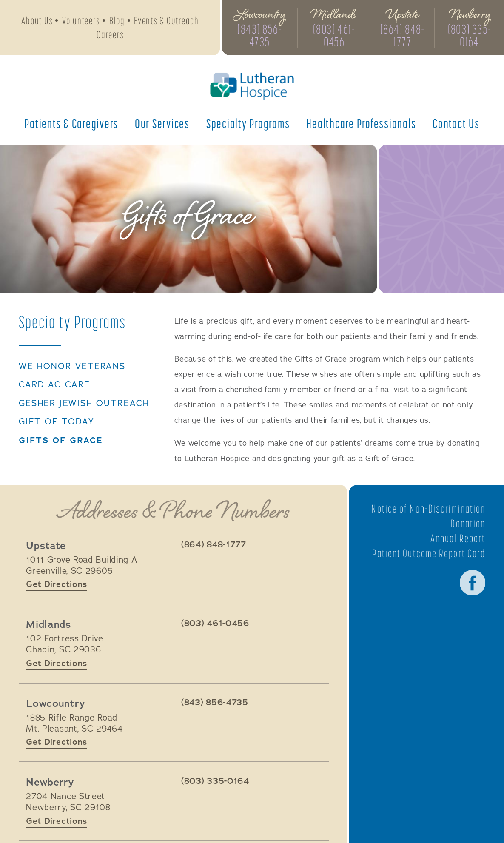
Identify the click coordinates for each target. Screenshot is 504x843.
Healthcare (361, 123)
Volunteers (81, 21)
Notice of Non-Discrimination (428, 509)
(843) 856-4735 (259, 35)
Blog (117, 21)
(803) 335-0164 (470, 35)
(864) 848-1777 (403, 35)
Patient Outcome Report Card (429, 553)
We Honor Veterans (72, 367)
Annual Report (458, 538)
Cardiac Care (54, 385)
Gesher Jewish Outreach (84, 404)
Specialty (248, 123)
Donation (468, 524)
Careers (110, 35)
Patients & (71, 123)
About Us (37, 21)
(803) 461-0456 (334, 35)
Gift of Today (57, 422)
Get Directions (57, 584)
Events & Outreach (167, 21)
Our (162, 123)
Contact (456, 123)
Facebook (473, 583)
